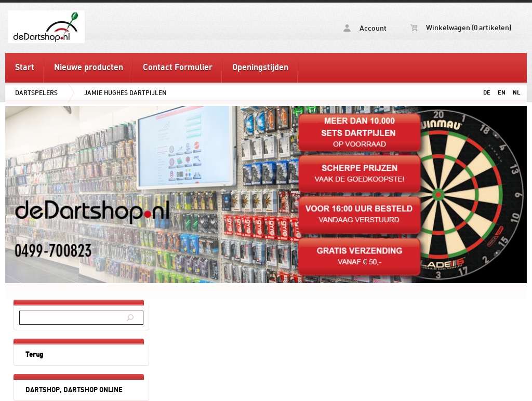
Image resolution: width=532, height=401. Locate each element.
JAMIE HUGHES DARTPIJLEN (125, 93)
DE (487, 93)
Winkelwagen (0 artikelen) (461, 28)
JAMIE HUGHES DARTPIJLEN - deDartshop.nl (87, 26)
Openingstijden (260, 68)
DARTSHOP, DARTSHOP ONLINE (74, 390)
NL (516, 93)
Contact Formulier (178, 68)
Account (365, 28)
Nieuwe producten (89, 68)
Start (25, 68)
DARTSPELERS (36, 93)
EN (502, 93)
